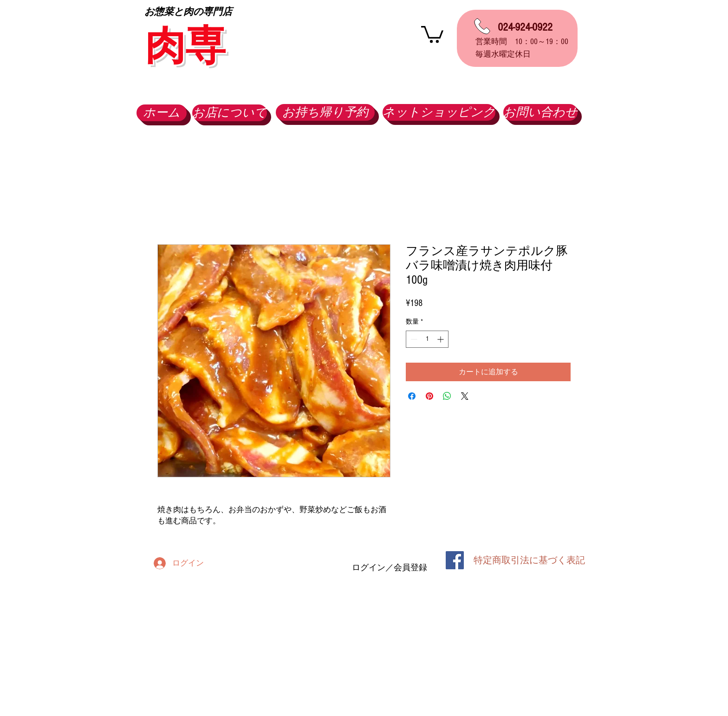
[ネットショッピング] (439, 112)
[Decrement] (413, 339)
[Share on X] (465, 396)
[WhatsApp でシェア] (447, 396)
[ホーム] (162, 113)
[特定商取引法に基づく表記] (529, 560)
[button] (432, 33)
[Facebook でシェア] (412, 396)
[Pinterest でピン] (429, 396)
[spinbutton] (427, 339)
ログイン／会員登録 (390, 568)
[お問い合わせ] (540, 112)
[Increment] (441, 339)
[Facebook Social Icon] (455, 560)
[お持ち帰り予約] (325, 112)
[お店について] (230, 113)
